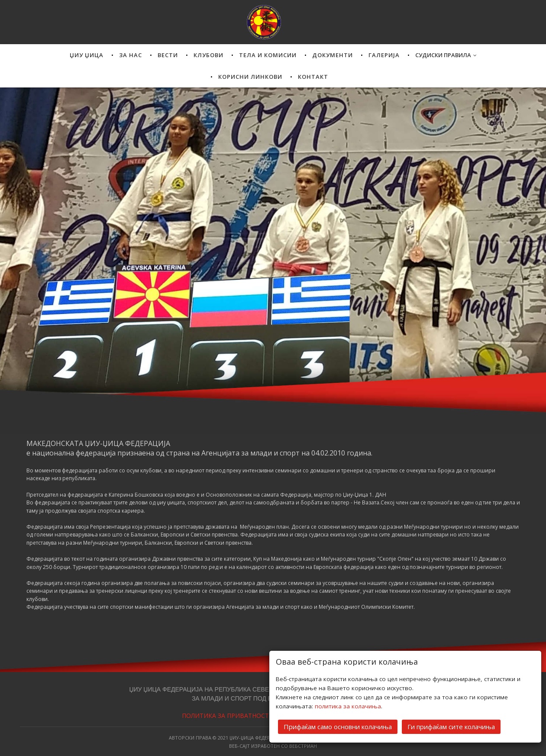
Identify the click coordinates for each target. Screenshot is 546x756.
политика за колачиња (348, 706)
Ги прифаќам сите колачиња (451, 726)
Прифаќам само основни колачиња (338, 726)
